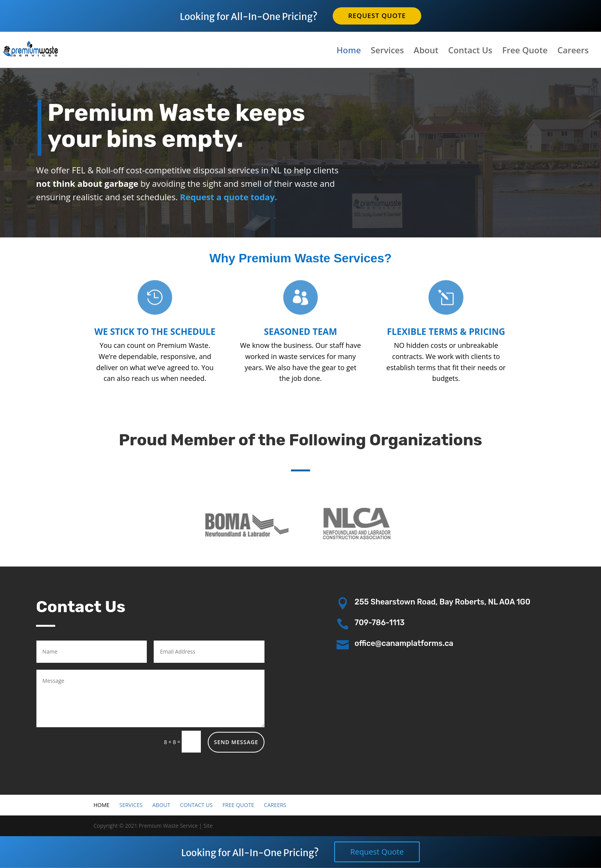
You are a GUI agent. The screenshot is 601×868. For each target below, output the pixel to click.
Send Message (236, 742)
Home (349, 51)
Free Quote (525, 51)
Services (387, 51)
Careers (573, 51)
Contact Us (470, 51)
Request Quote (377, 16)
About (426, 51)
